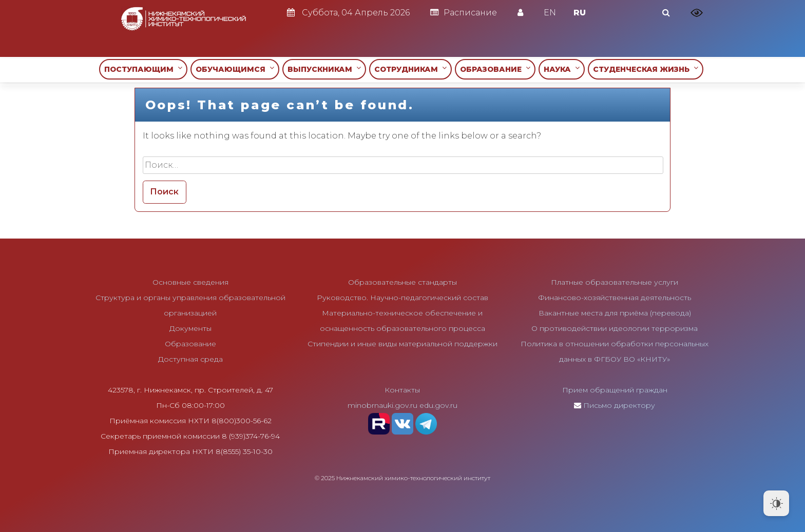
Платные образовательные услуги (615, 282)
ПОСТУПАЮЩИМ (143, 69)
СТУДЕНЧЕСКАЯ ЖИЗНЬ (646, 69)
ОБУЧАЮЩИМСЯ (235, 69)
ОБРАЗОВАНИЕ (495, 69)
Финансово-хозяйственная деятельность (615, 298)
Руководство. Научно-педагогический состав (402, 298)
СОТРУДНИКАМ (410, 69)
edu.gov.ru (438, 405)
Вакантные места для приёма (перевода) (615, 313)
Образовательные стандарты (402, 282)
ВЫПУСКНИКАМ (324, 69)
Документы (190, 328)
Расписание (464, 13)
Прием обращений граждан (615, 390)
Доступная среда (190, 359)
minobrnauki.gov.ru (382, 405)
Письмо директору (619, 405)
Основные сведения (190, 282)
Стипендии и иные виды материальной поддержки (402, 344)
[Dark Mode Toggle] (776, 503)
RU (580, 13)
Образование (190, 344)
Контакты (402, 390)
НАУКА (562, 69)
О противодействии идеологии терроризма (615, 328)
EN (550, 13)
